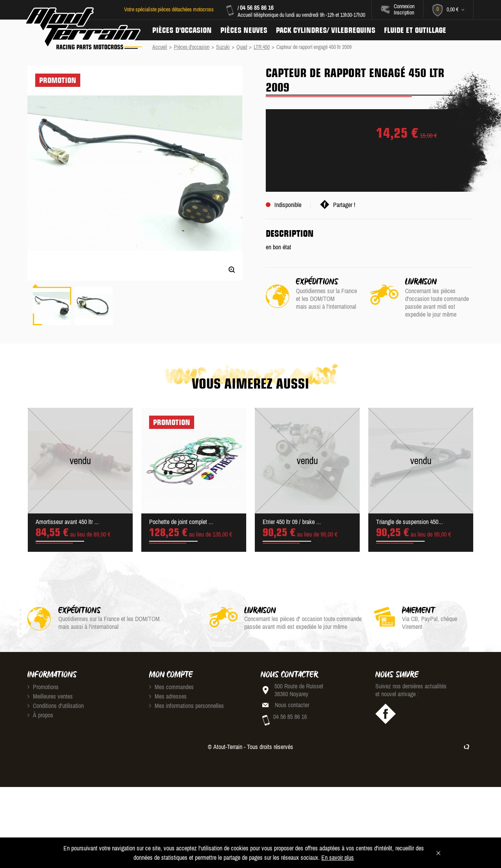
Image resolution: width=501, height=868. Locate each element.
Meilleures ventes (50, 696)
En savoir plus (338, 857)
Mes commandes (171, 687)
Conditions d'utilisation (56, 706)
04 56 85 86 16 (257, 7)
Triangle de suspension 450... (410, 522)
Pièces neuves (244, 30)
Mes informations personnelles (187, 706)
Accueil (160, 47)
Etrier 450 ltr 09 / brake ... (292, 522)
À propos (40, 715)
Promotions (43, 687)
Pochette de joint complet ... (181, 522)
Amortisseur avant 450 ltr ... (67, 522)
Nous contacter (292, 705)
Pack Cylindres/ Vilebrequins (326, 30)
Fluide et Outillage (415, 30)
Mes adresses (168, 696)
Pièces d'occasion (182, 30)
